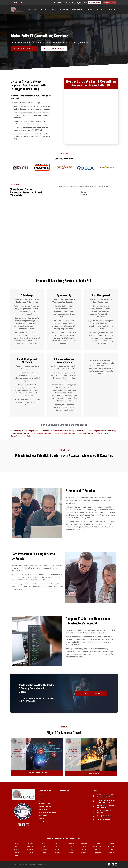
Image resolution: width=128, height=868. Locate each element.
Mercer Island (31, 850)
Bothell (44, 844)
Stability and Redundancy (91, 773)
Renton (84, 850)
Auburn (17, 844)
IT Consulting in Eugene (31, 433)
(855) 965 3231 (82, 3)
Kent (71, 847)
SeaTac (17, 853)
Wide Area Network (37, 773)
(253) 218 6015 (66, 3)
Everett (17, 847)
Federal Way (31, 847)
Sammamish (97, 850)
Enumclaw (111, 844)
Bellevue (31, 844)
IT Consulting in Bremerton (51, 431)
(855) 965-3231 (106, 816)
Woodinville (84, 853)
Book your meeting (110, 3)
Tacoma (57, 853)
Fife (44, 847)
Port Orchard (97, 853)
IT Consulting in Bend (75, 433)
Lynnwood (111, 847)
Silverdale (17, 856)
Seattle (111, 850)
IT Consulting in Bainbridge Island (24, 431)
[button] (11, 168)
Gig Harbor (111, 853)
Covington (71, 844)
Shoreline (31, 853)
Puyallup (57, 850)
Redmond (71, 850)
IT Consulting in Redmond (74, 431)
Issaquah (57, 847)
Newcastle (44, 850)
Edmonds (97, 844)
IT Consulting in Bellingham (53, 433)
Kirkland (84, 847)
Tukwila (71, 853)
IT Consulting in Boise (95, 431)
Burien (57, 844)
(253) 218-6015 (108, 819)
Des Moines (84, 844)
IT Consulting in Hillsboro (95, 433)
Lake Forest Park (97, 847)
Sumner (44, 853)
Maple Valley (17, 850)
